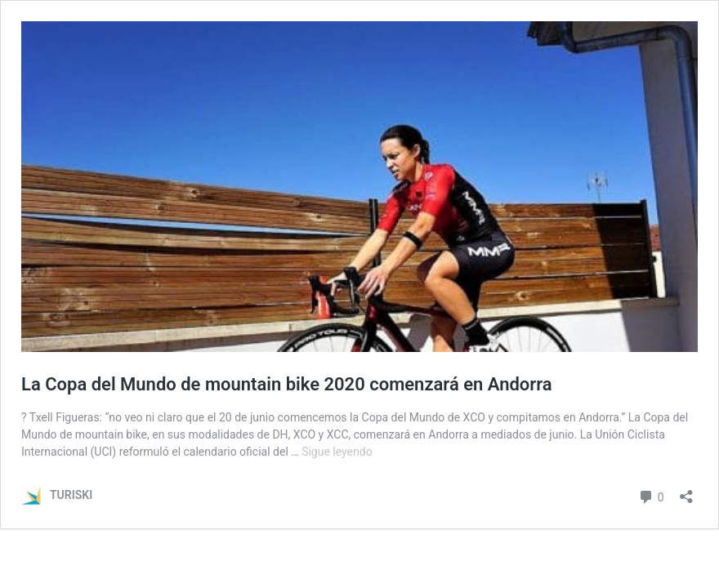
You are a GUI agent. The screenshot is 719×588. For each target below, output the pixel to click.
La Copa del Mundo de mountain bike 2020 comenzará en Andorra (291, 384)
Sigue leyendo (337, 452)
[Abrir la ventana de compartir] (686, 491)
